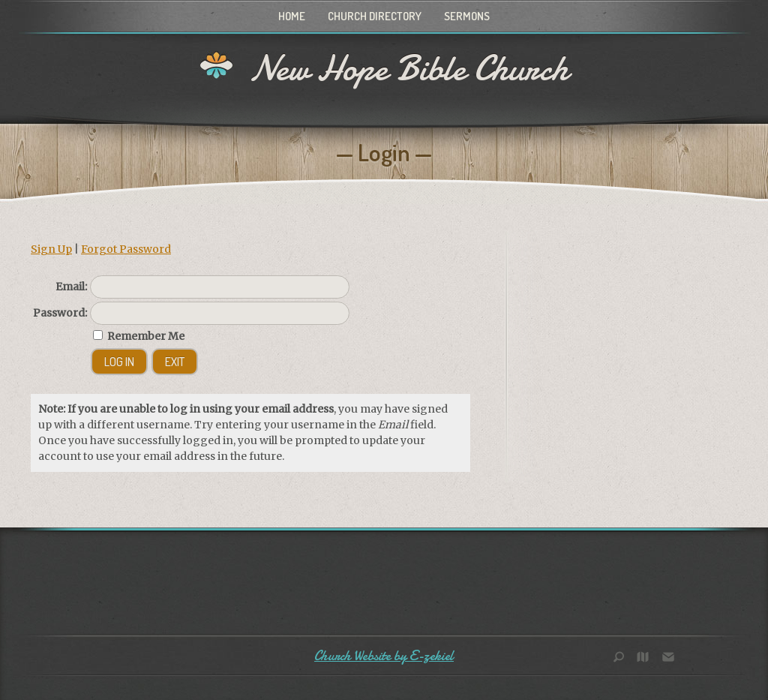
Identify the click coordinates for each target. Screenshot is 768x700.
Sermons (467, 16)
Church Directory (375, 16)
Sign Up (51, 249)
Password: (60, 313)
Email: (71, 287)
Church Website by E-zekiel (384, 656)
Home (292, 16)
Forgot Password (126, 249)
